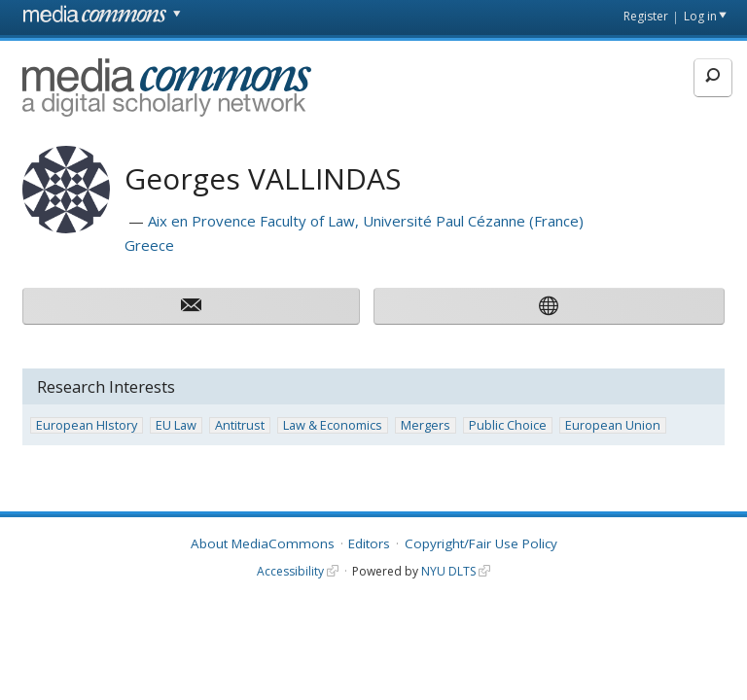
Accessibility (290, 571)
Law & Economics (333, 425)
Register (646, 16)
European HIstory (87, 425)
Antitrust (240, 425)
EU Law (176, 425)
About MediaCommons (263, 543)
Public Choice (508, 425)
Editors (369, 543)
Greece (149, 245)
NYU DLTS (448, 571)
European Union (613, 425)
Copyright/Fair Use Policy (481, 543)
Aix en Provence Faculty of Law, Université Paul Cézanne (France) (366, 221)
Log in (700, 16)
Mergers (426, 425)
